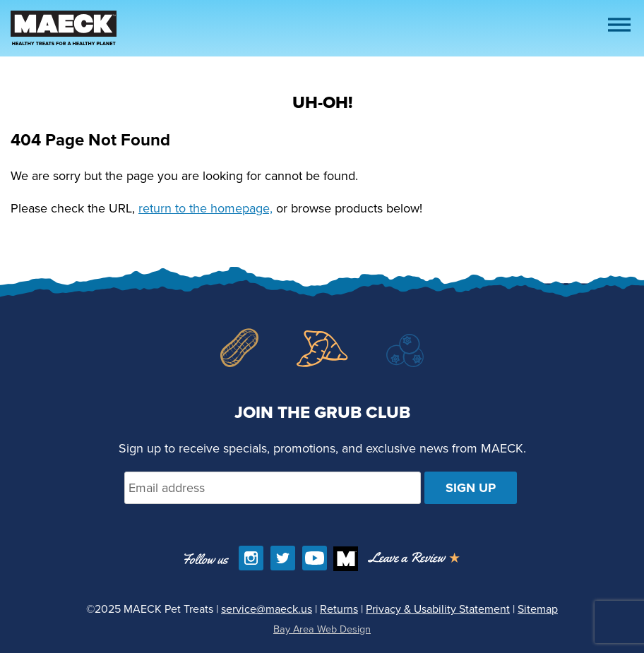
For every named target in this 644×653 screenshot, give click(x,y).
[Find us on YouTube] (315, 558)
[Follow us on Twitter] (283, 558)
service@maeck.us (267, 609)
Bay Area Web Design (322, 629)
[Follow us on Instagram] (251, 558)
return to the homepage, (205, 208)
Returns (339, 609)
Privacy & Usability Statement (438, 609)
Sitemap (538, 609)
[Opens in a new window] (414, 559)
